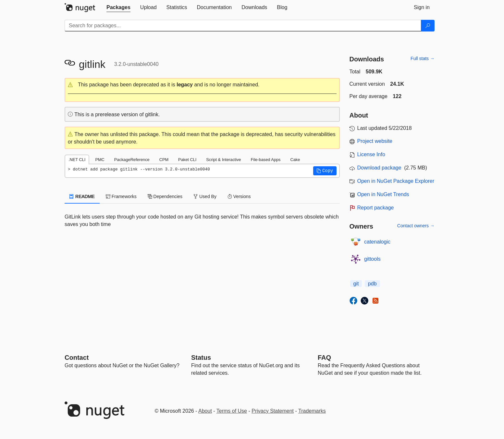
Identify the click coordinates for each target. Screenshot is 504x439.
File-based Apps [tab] (266, 160)
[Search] (428, 26)
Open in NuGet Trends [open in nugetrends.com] (383, 194)
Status (201, 357)
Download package (379, 168)
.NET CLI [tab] (77, 160)
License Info (371, 154)
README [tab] (82, 196)
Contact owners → (416, 226)
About (205, 411)
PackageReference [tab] (132, 160)
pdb (372, 284)
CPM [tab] (164, 160)
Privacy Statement (273, 411)
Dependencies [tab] (165, 196)
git (356, 284)
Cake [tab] (295, 160)
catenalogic (377, 242)
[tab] (118, 7)
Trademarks (312, 411)
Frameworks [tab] (121, 196)
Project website (375, 141)
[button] (202, 85)
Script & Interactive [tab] (223, 160)
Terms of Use (232, 411)
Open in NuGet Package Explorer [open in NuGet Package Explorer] (396, 181)
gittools (372, 259)
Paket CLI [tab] (187, 160)
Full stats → (423, 58)
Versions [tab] (239, 196)
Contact (77, 357)
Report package (376, 208)
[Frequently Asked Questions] (324, 357)
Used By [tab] (205, 196)
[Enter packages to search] (243, 26)
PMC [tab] (100, 160)
